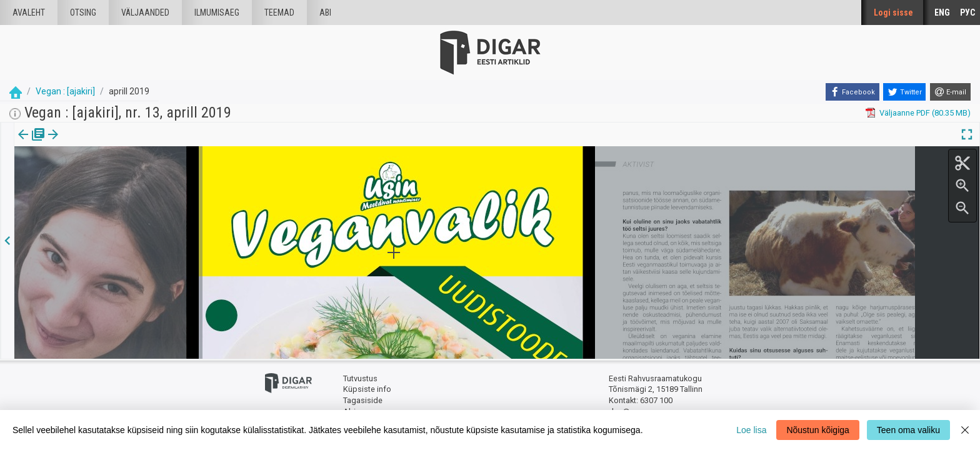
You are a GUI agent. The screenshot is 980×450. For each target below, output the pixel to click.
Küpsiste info (367, 389)
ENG (942, 12)
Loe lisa (751, 430)
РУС (967, 12)
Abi (325, 12)
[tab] (32, 143)
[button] (107, 143)
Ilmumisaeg (217, 12)
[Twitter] (904, 92)
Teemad (279, 12)
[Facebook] (852, 92)
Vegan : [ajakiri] (65, 91)
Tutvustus (360, 378)
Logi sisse (893, 12)
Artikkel (87, 143)
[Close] (965, 430)
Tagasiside (363, 400)
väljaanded (145, 12)
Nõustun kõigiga (817, 430)
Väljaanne (32, 143)
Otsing (83, 12)
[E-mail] (950, 92)
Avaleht (29, 12)
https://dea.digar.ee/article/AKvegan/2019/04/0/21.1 (109, 177)
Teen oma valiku (908, 430)
